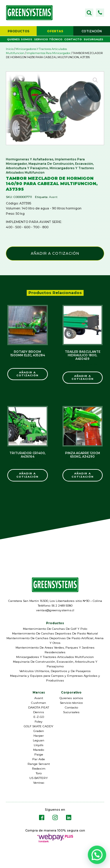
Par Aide (39, 759)
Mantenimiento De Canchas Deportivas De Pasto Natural (55, 633)
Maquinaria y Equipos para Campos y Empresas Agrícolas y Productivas (55, 678)
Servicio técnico (48, 39)
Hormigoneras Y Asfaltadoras (30, 159)
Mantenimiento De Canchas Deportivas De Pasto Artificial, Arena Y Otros (55, 640)
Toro (39, 773)
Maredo (39, 750)
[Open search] (89, 13)
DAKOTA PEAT (39, 707)
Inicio (10, 49)
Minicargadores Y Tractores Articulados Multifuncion (55, 657)
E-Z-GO (39, 717)
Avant (53, 197)
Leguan (39, 740)
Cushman (39, 703)
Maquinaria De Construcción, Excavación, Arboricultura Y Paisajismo (55, 664)
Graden (39, 731)
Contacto (73, 39)
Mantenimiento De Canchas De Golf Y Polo (55, 629)
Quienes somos (20, 39)
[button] (100, 13)
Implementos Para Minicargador (48, 53)
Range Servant (39, 764)
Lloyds (39, 745)
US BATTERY (39, 778)
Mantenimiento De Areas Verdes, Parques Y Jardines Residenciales (55, 650)
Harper (39, 736)
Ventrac (39, 783)
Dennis (39, 712)
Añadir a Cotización (55, 253)
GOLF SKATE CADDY (39, 726)
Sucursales (93, 39)
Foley (39, 722)
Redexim (39, 769)
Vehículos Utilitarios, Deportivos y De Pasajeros (55, 671)
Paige (39, 754)
